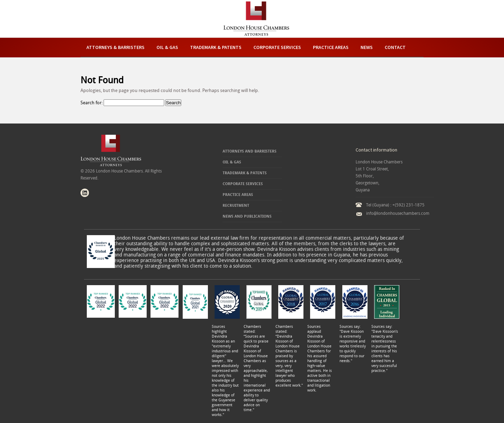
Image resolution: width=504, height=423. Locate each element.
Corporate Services (277, 47)
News (367, 47)
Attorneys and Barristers (250, 151)
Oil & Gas (167, 47)
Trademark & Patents (216, 47)
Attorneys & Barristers (115, 47)
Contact (395, 47)
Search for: (92, 103)
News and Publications (247, 216)
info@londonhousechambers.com (398, 213)
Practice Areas (331, 47)
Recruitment (236, 206)
